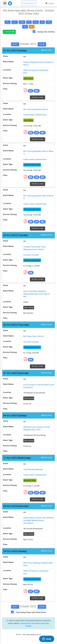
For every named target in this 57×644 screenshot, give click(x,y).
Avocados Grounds (31, 255)
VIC (25, 27)
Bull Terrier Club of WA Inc (34, 336)
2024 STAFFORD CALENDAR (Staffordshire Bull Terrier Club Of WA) (36, 294)
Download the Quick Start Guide (32, 623)
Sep (15, 44)
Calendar (9, 32)
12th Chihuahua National (33, 469)
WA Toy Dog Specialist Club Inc (36, 109)
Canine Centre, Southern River (35, 115)
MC (37, 91)
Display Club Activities (46, 32)
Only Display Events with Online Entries (31, 612)
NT (29, 22)
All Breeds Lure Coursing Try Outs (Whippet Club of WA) (37, 428)
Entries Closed (38, 97)
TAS (49, 22)
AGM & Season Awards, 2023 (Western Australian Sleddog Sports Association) (39, 520)
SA (42, 22)
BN (31, 133)
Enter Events (28, 3)
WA (32, 27)
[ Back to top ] (46, 50)
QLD (36, 22)
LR (30, 91)
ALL (8, 22)
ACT (15, 22)
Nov (42, 44)
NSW (22, 22)
